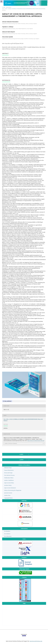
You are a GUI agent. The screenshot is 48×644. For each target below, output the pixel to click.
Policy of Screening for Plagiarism (13, 490)
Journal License (8, 493)
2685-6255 (26, 454)
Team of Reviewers (9, 470)
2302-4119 (26, 460)
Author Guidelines (9, 480)
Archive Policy (8, 485)
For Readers (7, 531)
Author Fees (7, 495)
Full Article (8, 401)
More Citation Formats (11, 443)
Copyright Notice (8, 498)
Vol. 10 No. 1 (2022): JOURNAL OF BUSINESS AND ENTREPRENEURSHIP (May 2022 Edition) (24, 9)
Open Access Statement (10, 488)
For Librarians (8, 536)
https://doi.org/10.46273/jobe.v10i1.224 (14, 44)
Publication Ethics (9, 478)
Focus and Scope (8, 473)
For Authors (7, 534)
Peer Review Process (9, 475)
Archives (9, 7)
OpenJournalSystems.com (36, 641)
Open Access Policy (9, 483)
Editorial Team (8, 468)
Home (4, 7)
